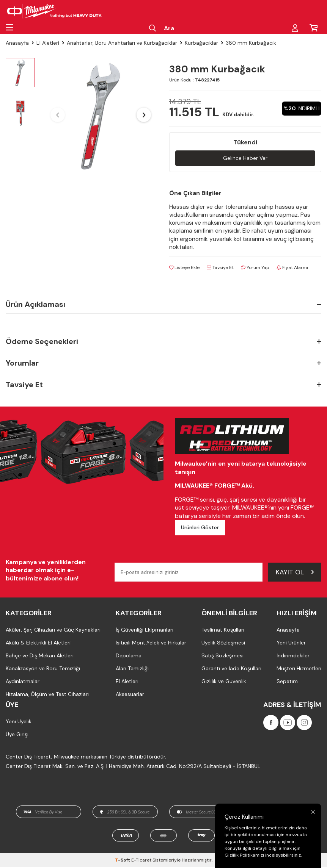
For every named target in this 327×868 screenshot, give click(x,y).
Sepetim (287, 682)
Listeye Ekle (184, 268)
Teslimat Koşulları (223, 631)
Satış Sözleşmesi (222, 657)
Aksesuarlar (130, 695)
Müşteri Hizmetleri (299, 669)
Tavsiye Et (220, 268)
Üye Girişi (17, 735)
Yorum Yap (255, 268)
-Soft (123, 861)
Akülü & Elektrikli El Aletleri (38, 644)
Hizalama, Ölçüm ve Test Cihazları (47, 695)
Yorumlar (163, 364)
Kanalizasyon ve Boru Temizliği (43, 669)
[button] (58, 115)
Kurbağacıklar (201, 43)
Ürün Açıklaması (163, 305)
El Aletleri (48, 43)
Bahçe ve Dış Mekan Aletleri (40, 657)
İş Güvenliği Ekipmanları (145, 631)
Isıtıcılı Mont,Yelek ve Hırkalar (151, 644)
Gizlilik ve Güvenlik (224, 682)
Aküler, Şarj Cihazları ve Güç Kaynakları (53, 631)
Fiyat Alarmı (292, 268)
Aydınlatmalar (23, 682)
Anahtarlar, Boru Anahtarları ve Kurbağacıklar (122, 43)
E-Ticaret (141, 861)
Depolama (129, 657)
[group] (101, 115)
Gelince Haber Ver (245, 158)
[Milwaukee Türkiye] (54, 11)
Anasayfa (17, 43)
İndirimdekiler (293, 657)
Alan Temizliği (132, 669)
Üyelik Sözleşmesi (223, 644)
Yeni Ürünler (291, 644)
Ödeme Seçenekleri (163, 342)
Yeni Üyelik (19, 723)
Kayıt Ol (295, 573)
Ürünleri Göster (200, 528)
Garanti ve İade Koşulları (231, 669)
